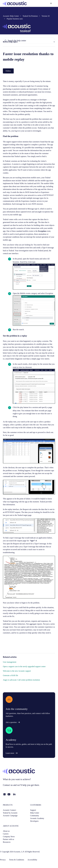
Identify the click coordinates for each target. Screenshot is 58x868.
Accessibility (32, 860)
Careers (6, 834)
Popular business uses (15, 19)
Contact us (8, 785)
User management (10, 662)
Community (35, 816)
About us (6, 831)
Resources (7, 842)
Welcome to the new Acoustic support (17, 671)
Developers (34, 821)
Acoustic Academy (37, 818)
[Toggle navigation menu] (51, 3)
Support (33, 810)
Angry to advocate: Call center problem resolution (21, 680)
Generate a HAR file (10, 675)
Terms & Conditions (17, 860)
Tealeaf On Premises (30, 16)
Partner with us (8, 839)
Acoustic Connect (9, 810)
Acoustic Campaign (10, 816)
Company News (9, 837)
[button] (29, 42)
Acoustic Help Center (11, 16)
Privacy (3, 860)
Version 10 (46, 16)
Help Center (35, 813)
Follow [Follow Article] (8, 71)
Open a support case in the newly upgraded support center (24, 666)
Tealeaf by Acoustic (10, 813)
